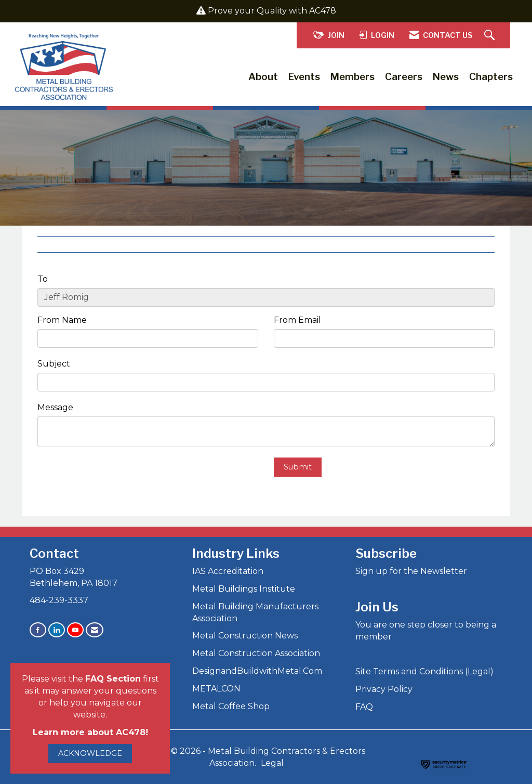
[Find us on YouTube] (75, 630)
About (263, 77)
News (446, 77)
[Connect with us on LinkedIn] (57, 630)
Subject (54, 364)
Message (55, 407)
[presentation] (116, 478)
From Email (297, 320)
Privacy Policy (384, 689)
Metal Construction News (245, 636)
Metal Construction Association (256, 653)
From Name (62, 320)
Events (304, 77)
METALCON (216, 689)
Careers (404, 77)
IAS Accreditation (228, 571)
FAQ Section (113, 679)
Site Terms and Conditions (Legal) (424, 671)
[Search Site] (491, 36)
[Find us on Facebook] (38, 630)
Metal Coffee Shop (231, 706)
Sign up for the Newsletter (411, 571)
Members (353, 77)
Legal (272, 763)
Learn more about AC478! (90, 732)
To (43, 279)
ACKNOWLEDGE (90, 753)
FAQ (364, 707)
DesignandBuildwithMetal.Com (257, 671)
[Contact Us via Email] (95, 630)
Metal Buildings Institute (244, 589)
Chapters (491, 77)
